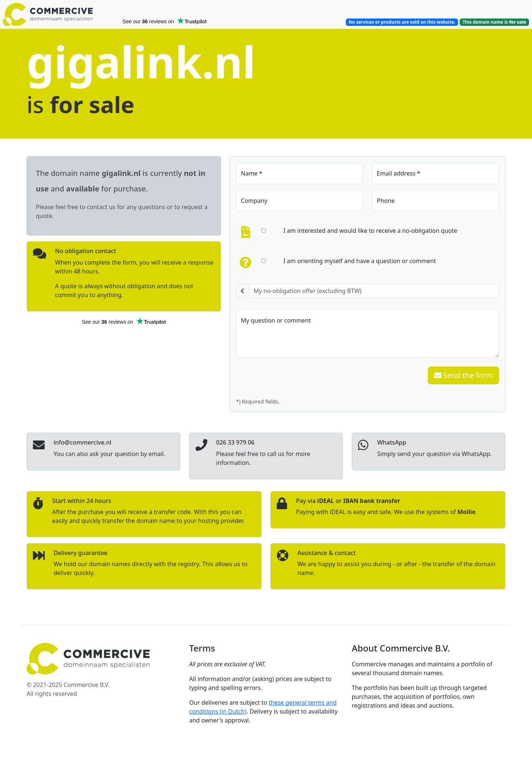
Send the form (463, 375)
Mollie (466, 512)
